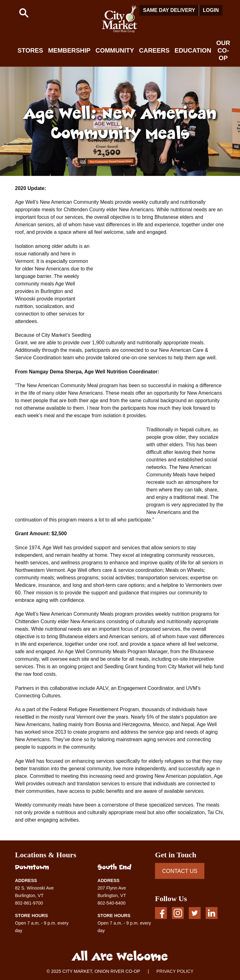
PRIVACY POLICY (175, 971)
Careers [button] (154, 50)
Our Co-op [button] (223, 50)
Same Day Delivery (169, 10)
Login (211, 10)
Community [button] (115, 50)
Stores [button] (30, 50)
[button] (24, 13)
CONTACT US (180, 871)
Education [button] (193, 50)
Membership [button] (69, 50)
